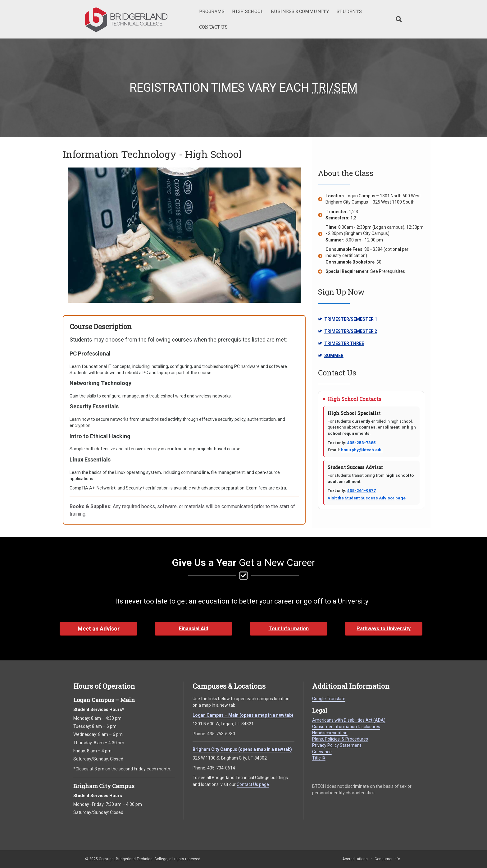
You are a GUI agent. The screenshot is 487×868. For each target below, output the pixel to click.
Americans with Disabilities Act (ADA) (349, 720)
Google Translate (329, 699)
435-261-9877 (362, 490)
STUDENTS (349, 11)
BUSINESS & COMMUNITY (300, 11)
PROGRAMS (212, 11)
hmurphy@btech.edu (362, 450)
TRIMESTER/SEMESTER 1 (348, 319)
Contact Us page (253, 784)
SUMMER (346, 356)
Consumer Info (387, 859)
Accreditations (355, 859)
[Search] (397, 19)
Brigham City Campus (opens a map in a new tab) (242, 749)
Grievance (322, 752)
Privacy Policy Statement (337, 745)
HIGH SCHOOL (248, 11)
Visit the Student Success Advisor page (367, 498)
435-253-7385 (362, 443)
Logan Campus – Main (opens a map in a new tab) (243, 715)
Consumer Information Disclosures (346, 727)
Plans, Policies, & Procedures (340, 739)
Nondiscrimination (330, 733)
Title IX (319, 758)
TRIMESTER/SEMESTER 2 (348, 332)
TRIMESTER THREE (346, 344)
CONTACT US (213, 27)
